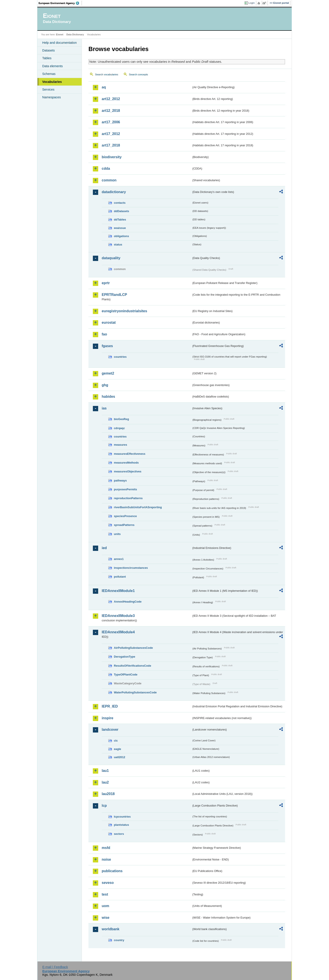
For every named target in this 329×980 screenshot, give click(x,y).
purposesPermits (125, 489)
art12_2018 (111, 111)
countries (120, 357)
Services (48, 89)
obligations (121, 236)
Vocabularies (52, 82)
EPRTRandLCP (114, 295)
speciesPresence (125, 516)
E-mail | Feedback (55, 967)
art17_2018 (111, 145)
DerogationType (124, 657)
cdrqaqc (119, 428)
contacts (120, 203)
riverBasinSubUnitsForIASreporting (138, 507)
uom (105, 906)
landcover (110, 730)
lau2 (105, 782)
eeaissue (120, 228)
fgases (107, 346)
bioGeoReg (121, 419)
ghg (105, 385)
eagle (118, 749)
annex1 (119, 559)
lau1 (105, 771)
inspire (107, 718)
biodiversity (112, 157)
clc (116, 741)
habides (108, 397)
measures (121, 445)
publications (112, 871)
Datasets (49, 50)
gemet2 (108, 373)
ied (104, 548)
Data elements (53, 66)
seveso (108, 883)
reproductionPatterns (128, 498)
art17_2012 (111, 134)
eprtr (106, 283)
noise (106, 859)
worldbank (111, 929)
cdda (106, 168)
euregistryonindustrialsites (124, 311)
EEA (60, 3)
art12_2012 (111, 99)
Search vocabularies (107, 74)
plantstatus (121, 825)
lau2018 (108, 794)
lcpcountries (122, 817)
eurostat (109, 323)
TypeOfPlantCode (126, 675)
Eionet (60, 34)
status (118, 245)
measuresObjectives (128, 471)
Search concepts (138, 74)
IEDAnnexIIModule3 (118, 616)
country (119, 940)
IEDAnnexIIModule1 (118, 591)
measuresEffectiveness (130, 454)
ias (104, 408)
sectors (119, 834)
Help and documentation (59, 43)
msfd (106, 848)
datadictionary (114, 192)
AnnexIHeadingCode (128, 602)
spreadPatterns (124, 525)
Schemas (49, 74)
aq (104, 87)
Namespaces (52, 97)
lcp (104, 806)
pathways (120, 480)
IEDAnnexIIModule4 (118, 632)
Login (252, 3)
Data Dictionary (75, 34)
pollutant (120, 577)
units (117, 534)
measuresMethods (126, 463)
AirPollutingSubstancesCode (133, 648)
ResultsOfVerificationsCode (133, 666)
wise (106, 918)
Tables (47, 58)
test (105, 894)
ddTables (120, 220)
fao (104, 334)
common (109, 180)
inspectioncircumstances (131, 568)
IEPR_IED (110, 706)
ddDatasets (121, 211)
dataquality (111, 258)
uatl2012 (120, 757)
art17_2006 (111, 122)
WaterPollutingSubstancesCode (135, 692)
